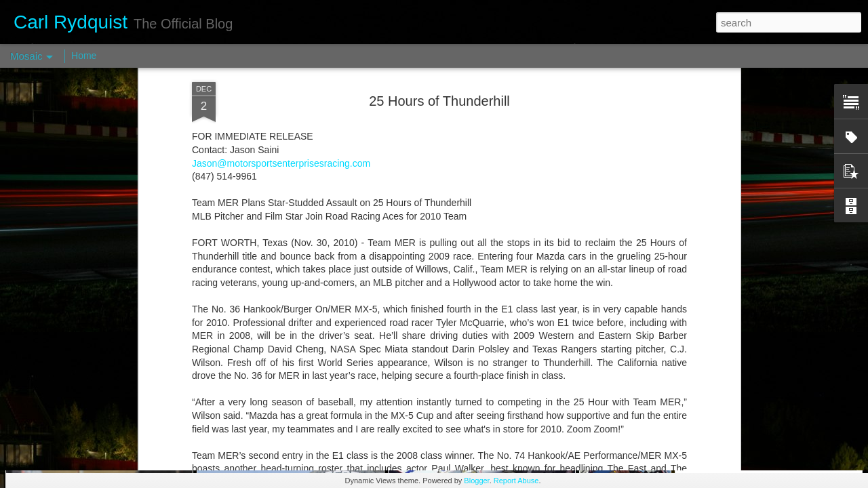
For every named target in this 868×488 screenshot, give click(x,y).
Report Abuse (516, 481)
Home (84, 56)
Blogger (476, 481)
